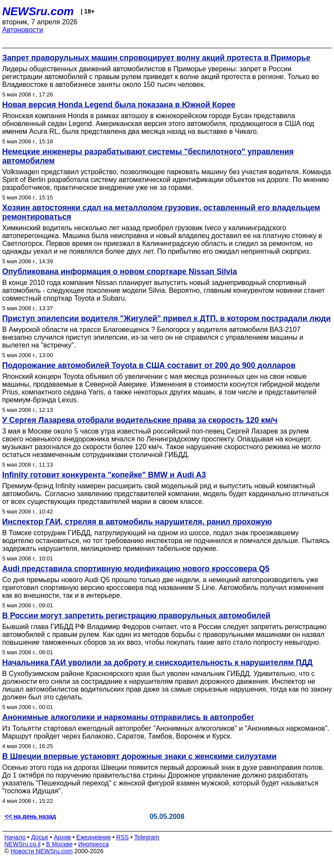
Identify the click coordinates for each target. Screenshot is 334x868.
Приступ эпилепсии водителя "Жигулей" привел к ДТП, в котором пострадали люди (167, 318)
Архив (62, 837)
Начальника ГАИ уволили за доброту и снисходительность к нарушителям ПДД (157, 663)
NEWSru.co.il (22, 844)
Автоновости (23, 30)
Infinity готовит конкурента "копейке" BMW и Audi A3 (104, 475)
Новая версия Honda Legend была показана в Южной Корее (119, 105)
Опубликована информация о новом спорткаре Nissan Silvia (120, 272)
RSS (122, 837)
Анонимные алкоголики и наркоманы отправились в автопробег (128, 717)
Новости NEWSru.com (42, 851)
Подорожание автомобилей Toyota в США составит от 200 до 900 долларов (149, 365)
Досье (40, 837)
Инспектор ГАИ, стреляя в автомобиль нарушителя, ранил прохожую (137, 522)
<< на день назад (30, 816)
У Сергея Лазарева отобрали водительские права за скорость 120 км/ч (140, 420)
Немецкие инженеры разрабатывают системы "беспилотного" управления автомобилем (148, 156)
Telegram (147, 837)
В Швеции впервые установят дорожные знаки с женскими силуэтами (139, 756)
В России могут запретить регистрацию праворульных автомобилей (136, 616)
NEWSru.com (38, 11)
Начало (15, 837)
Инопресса (94, 844)
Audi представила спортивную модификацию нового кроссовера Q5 (136, 569)
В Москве (59, 844)
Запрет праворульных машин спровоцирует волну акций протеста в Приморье (156, 58)
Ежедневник (94, 837)
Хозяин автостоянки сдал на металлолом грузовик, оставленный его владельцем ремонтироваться (161, 212)
